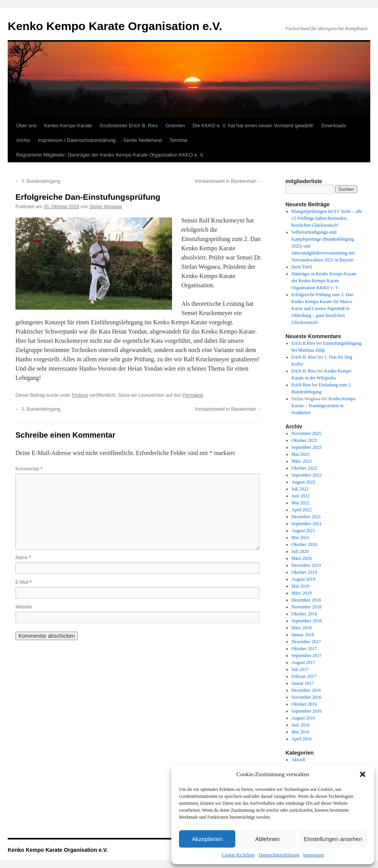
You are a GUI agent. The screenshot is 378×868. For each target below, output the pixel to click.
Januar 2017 (303, 683)
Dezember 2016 (306, 690)
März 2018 (302, 628)
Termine (178, 140)
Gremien (175, 126)
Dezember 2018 (306, 600)
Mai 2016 (300, 732)
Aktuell (299, 760)
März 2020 (302, 558)
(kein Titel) (302, 267)
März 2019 (302, 593)
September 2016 (307, 711)
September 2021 (307, 524)
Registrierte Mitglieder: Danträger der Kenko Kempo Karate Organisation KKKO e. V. (110, 155)
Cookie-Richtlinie (238, 855)
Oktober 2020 (304, 544)
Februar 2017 (304, 676)
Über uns (26, 126)
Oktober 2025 (304, 440)
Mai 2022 (300, 503)
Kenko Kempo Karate (68, 126)
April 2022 (302, 510)
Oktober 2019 (304, 572)
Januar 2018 (303, 635)
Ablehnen (267, 839)
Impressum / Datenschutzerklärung (77, 140)
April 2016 (302, 739)
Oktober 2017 (304, 649)
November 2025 (307, 433)
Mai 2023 (300, 454)
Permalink (193, 395)
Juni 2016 (301, 725)
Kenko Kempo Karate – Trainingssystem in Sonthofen (324, 406)
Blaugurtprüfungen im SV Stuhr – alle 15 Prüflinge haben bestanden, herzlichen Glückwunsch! (327, 218)
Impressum (313, 855)
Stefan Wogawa (105, 207)
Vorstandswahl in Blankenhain (229, 181)
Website (24, 607)
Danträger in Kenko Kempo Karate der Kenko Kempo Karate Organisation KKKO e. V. (324, 281)
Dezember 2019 (306, 565)
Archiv (23, 140)
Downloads (334, 126)
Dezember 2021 (306, 517)
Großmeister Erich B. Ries (129, 126)
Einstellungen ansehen (333, 839)
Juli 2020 (300, 551)
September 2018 (307, 621)
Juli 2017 (300, 669)
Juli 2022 (300, 489)
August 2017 (304, 662)
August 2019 (304, 579)
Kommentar (29, 469)
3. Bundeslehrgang (38, 181)
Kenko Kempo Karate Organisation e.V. (115, 26)
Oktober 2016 (304, 704)
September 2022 (307, 475)
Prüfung (80, 395)
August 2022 (304, 482)
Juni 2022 (301, 496)
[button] (363, 774)
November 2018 (307, 607)
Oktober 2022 (304, 468)
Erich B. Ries (304, 357)
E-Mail (24, 582)
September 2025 (307, 447)
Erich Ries (301, 385)
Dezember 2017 (306, 642)
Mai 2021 (300, 538)
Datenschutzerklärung (279, 855)
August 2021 (304, 531)
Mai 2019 (300, 586)
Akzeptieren (207, 839)
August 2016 (304, 718)
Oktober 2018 (304, 614)
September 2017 (307, 656)
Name (23, 558)
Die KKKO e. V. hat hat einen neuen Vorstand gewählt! (253, 126)
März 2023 (302, 461)
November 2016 (307, 697)
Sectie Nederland (143, 140)
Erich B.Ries (303, 343)
